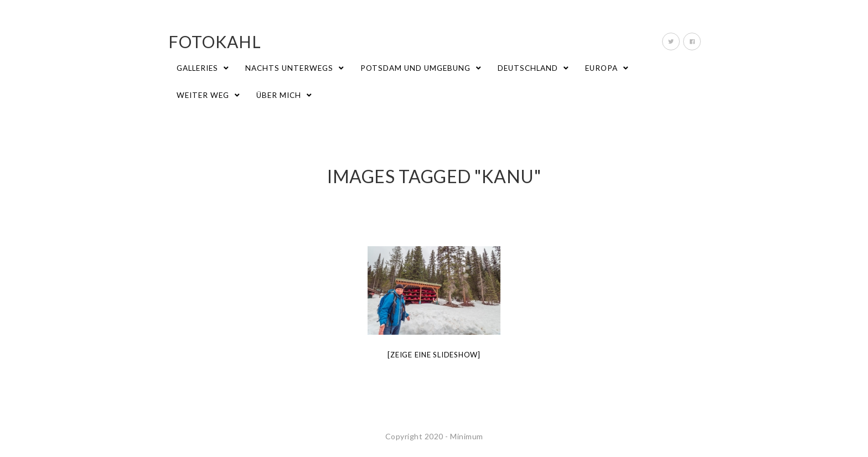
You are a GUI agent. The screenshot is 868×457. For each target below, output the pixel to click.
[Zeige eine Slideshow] (434, 355)
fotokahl (215, 41)
